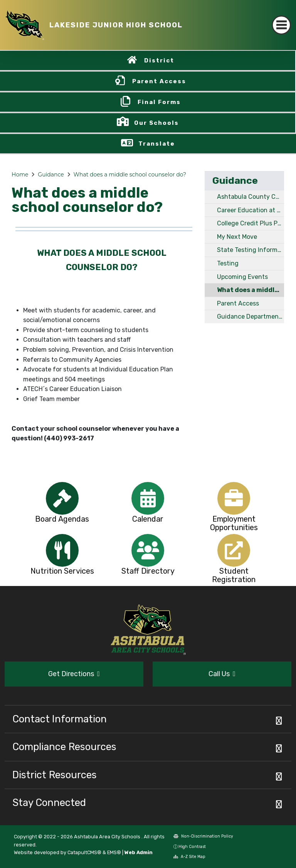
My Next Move (237, 237)
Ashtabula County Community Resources (251, 197)
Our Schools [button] (156, 123)
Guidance (51, 175)
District (159, 60)
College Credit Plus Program (251, 223)
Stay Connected (49, 803)
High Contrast (192, 847)
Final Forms (159, 102)
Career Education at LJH (251, 210)
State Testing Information (251, 250)
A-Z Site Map (189, 857)
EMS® (114, 852)
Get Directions (74, 674)
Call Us (222, 674)
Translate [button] (157, 144)
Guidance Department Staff (251, 316)
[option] (62, 498)
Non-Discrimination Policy (203, 836)
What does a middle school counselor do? (130, 175)
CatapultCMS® (84, 852)
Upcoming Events (242, 277)
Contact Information (60, 719)
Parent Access (159, 81)
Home (20, 175)
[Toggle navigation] (281, 25)
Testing (228, 263)
